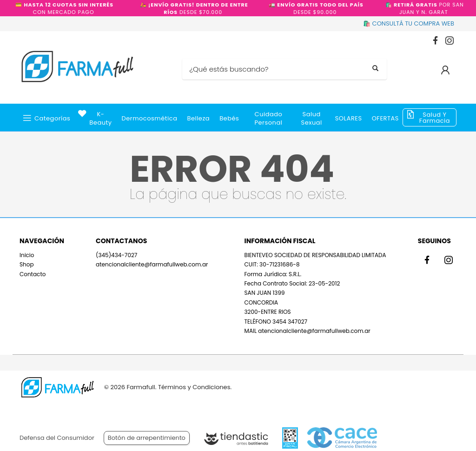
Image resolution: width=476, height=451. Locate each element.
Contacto (33, 274)
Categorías (52, 118)
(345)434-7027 (116, 255)
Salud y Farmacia (435, 118)
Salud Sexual (312, 118)
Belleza (198, 118)
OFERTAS (385, 118)
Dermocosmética (150, 118)
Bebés (229, 118)
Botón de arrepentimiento (147, 438)
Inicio (27, 255)
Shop (27, 264)
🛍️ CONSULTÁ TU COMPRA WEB (409, 23)
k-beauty (100, 118)
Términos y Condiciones (194, 387)
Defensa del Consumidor (57, 438)
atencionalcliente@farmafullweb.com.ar (152, 264)
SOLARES (349, 118)
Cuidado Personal (269, 118)
